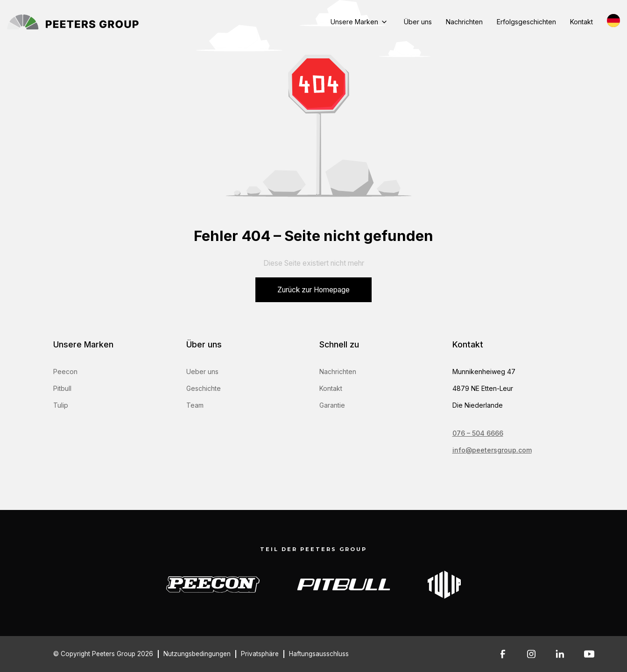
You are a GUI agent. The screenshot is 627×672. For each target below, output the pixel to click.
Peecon (65, 371)
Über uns (418, 22)
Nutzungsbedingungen (197, 654)
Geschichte (204, 388)
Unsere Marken (354, 22)
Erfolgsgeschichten (526, 22)
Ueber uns (202, 371)
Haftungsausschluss (319, 654)
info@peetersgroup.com (492, 450)
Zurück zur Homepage (313, 290)
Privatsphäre (260, 654)
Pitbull (62, 388)
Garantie (332, 405)
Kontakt (581, 22)
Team (195, 405)
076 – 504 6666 (478, 433)
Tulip (61, 405)
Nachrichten (464, 22)
